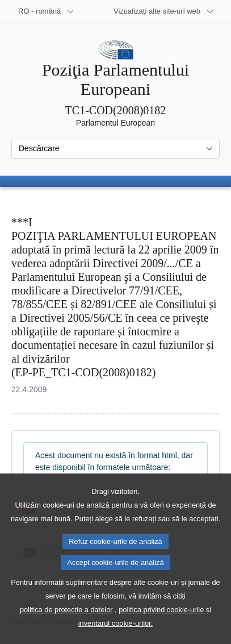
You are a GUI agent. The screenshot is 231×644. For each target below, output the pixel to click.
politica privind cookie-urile (161, 630)
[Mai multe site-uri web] (164, 11)
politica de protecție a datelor (66, 630)
